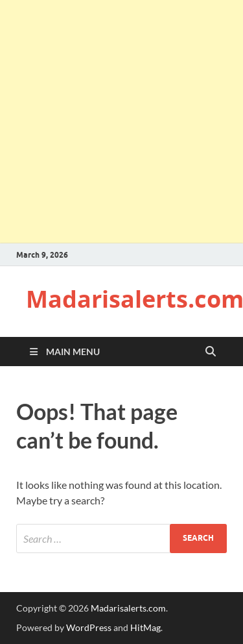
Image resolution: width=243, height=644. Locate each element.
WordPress (89, 627)
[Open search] (211, 352)
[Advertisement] (121, 122)
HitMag (145, 627)
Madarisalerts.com (128, 608)
